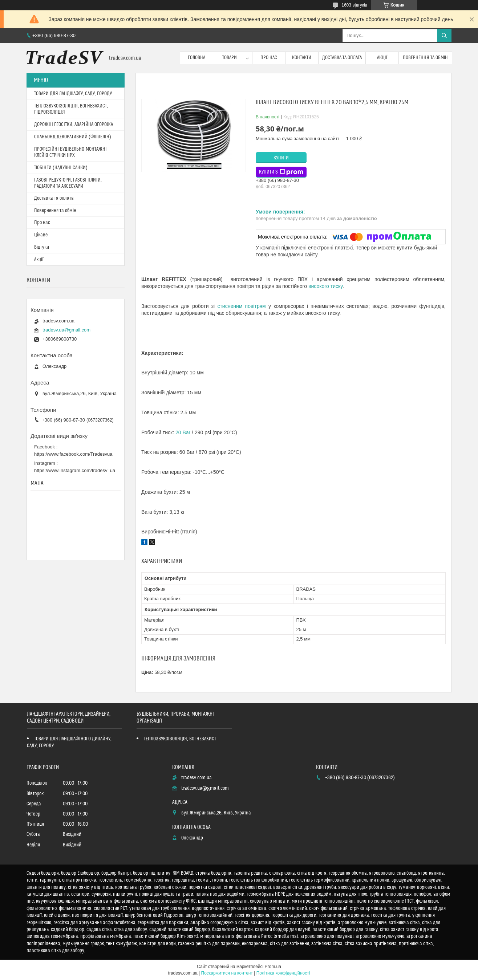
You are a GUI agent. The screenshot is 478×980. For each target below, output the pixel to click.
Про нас (269, 58)
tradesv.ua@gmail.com (66, 330)
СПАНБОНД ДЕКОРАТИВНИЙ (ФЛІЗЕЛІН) (73, 137)
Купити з (281, 172)
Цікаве (41, 235)
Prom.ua (273, 967)
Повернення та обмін (426, 58)
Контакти (302, 58)
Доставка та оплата (342, 58)
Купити (281, 158)
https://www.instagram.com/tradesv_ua (75, 470)
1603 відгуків (354, 5)
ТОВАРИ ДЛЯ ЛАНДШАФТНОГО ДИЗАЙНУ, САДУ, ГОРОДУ (69, 742)
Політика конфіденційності (283, 973)
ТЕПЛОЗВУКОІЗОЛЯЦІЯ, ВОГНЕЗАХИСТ (180, 739)
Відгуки (42, 247)
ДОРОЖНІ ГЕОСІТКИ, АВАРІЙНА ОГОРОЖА (74, 125)
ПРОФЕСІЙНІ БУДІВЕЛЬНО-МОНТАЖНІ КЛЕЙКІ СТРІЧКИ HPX (70, 152)
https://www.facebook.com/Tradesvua (73, 454)
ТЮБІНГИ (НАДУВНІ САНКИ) (61, 168)
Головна (197, 58)
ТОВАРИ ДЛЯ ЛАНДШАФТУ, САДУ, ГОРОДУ (73, 94)
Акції (382, 58)
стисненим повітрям (241, 306)
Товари (230, 58)
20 (183, 432)
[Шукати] (444, 36)
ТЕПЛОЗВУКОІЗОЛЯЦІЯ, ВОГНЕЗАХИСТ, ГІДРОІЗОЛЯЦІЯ (71, 109)
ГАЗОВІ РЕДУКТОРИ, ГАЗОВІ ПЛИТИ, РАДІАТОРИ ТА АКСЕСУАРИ (68, 183)
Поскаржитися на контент (227, 973)
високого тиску (325, 286)
